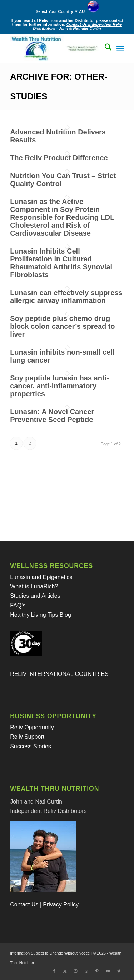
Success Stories (31, 746)
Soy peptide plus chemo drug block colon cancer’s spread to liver (62, 326)
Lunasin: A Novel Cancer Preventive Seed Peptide (52, 416)
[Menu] (120, 48)
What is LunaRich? (34, 586)
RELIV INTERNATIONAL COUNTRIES (59, 674)
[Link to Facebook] (54, 971)
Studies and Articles (35, 596)
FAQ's (18, 605)
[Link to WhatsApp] (86, 971)
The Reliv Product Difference (59, 158)
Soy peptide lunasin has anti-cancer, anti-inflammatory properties (59, 386)
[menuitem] (69, 7)
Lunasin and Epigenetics (41, 577)
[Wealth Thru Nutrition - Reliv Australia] (56, 48)
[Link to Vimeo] (119, 971)
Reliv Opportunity (32, 727)
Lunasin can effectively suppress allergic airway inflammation (66, 297)
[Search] (105, 48)
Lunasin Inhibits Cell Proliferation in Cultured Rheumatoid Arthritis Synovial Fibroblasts (61, 263)
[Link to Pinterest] (97, 971)
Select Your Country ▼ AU (69, 10)
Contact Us (24, 905)
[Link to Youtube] (108, 971)
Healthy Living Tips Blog (41, 615)
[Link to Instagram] (76, 971)
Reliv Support (27, 737)
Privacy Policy (61, 905)
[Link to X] (65, 971)
